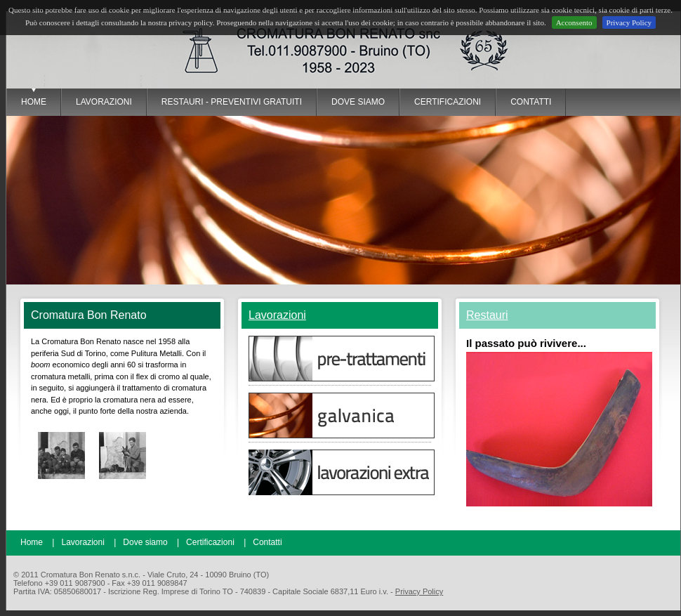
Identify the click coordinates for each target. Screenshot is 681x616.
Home (34, 102)
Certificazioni (210, 542)
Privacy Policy (629, 22)
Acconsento (574, 22)
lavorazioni (104, 102)
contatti (531, 102)
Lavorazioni (277, 315)
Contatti (267, 542)
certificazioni (448, 102)
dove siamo (358, 102)
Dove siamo (145, 542)
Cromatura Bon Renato (168, 50)
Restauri (487, 315)
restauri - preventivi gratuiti (232, 102)
